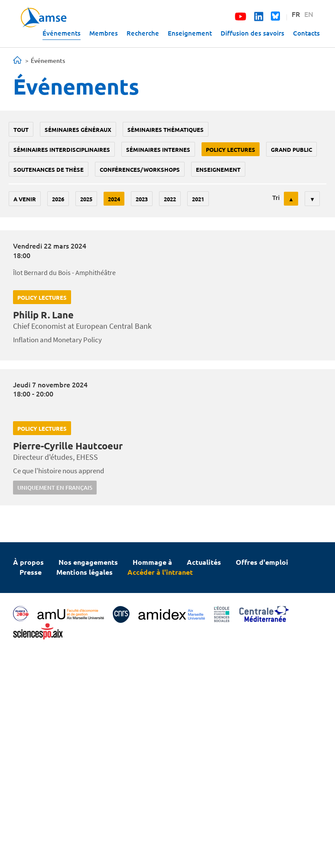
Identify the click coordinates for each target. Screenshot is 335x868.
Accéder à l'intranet (160, 572)
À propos (28, 562)
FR (296, 14)
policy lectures (231, 149)
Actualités (204, 562)
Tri (276, 198)
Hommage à (152, 562)
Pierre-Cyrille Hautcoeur (68, 446)
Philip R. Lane (43, 315)
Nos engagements (88, 562)
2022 (170, 199)
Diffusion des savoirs (252, 33)
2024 (114, 199)
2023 (142, 199)
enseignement (218, 169)
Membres (104, 33)
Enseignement (190, 33)
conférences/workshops (140, 169)
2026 (58, 199)
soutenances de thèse (49, 169)
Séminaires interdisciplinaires (62, 149)
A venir (25, 199)
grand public (291, 149)
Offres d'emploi (262, 562)
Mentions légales (85, 572)
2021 (198, 199)
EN (309, 14)
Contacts (306, 33)
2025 (86, 199)
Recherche (143, 33)
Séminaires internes (158, 149)
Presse (31, 572)
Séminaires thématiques (166, 129)
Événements (62, 33)
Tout (21, 129)
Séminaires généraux (78, 129)
